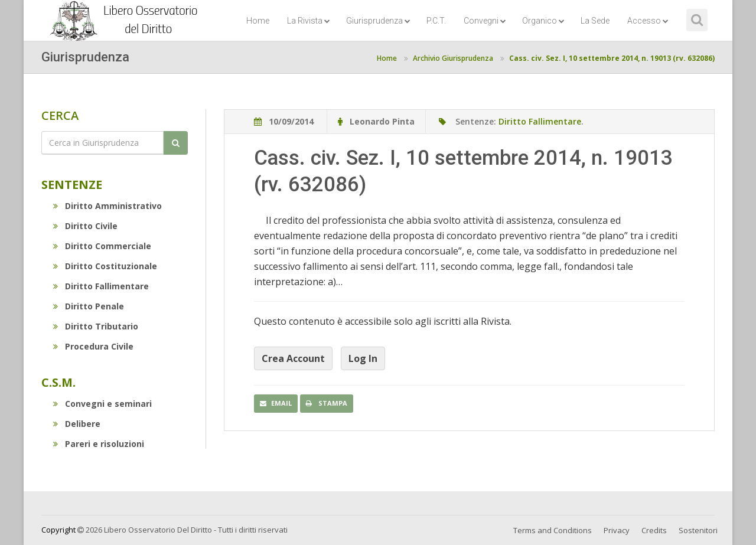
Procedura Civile (93, 346)
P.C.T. (436, 21)
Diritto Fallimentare (101, 286)
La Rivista (309, 21)
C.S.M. (58, 382)
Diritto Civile (85, 226)
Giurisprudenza (378, 21)
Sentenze (72, 185)
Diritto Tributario (96, 326)
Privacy (617, 530)
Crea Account (293, 358)
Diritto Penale (89, 306)
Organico (543, 21)
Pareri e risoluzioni (99, 444)
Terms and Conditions (553, 530)
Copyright (58, 530)
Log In (363, 358)
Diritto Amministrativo (107, 206)
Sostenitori (698, 530)
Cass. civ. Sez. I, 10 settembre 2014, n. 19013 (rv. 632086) (612, 58)
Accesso (648, 21)
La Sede (595, 21)
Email (276, 403)
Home (258, 21)
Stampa (327, 403)
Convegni (485, 21)
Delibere (77, 424)
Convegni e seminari (102, 404)
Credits (654, 530)
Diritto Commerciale (102, 246)
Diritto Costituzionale (105, 266)
